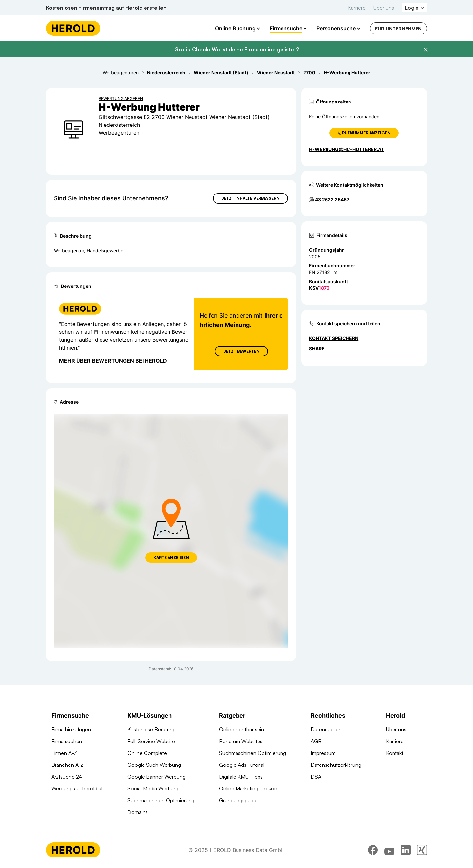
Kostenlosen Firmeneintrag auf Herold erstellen (106, 8)
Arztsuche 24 (67, 777)
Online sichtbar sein (242, 729)
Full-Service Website (151, 741)
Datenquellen (326, 729)
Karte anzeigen (171, 557)
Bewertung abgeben (121, 98)
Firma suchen (67, 741)
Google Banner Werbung (157, 777)
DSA (316, 777)
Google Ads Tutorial (242, 765)
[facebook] (373, 850)
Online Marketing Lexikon (248, 788)
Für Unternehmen (398, 28)
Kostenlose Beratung (152, 729)
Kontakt (395, 753)
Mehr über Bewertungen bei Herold (113, 361)
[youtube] (389, 850)
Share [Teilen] (317, 348)
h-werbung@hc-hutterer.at (347, 149)
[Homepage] (73, 28)
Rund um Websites (241, 741)
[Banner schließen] (426, 50)
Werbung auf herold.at (77, 788)
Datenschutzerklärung (336, 765)
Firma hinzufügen (71, 729)
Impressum (323, 753)
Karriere (357, 8)
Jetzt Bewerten (241, 351)
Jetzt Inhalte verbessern (250, 198)
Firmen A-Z (64, 753)
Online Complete (147, 753)
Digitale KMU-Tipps (241, 777)
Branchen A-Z (68, 765)
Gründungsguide (238, 800)
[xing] (422, 850)
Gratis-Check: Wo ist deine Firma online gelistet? (237, 49)
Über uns (384, 8)
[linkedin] (406, 850)
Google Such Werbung (154, 765)
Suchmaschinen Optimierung (161, 800)
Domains (138, 812)
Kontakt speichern (334, 338)
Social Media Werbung (154, 788)
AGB (316, 741)
